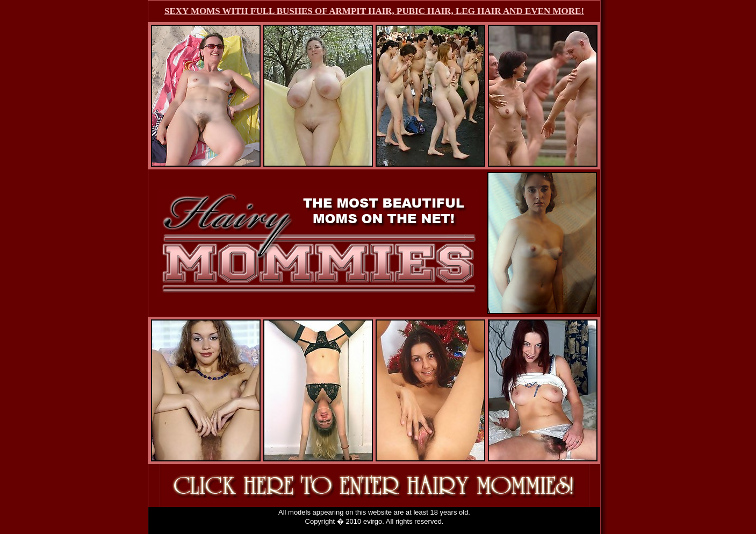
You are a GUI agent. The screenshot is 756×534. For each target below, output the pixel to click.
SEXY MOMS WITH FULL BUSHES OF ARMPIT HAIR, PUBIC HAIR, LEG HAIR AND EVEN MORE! (374, 11)
